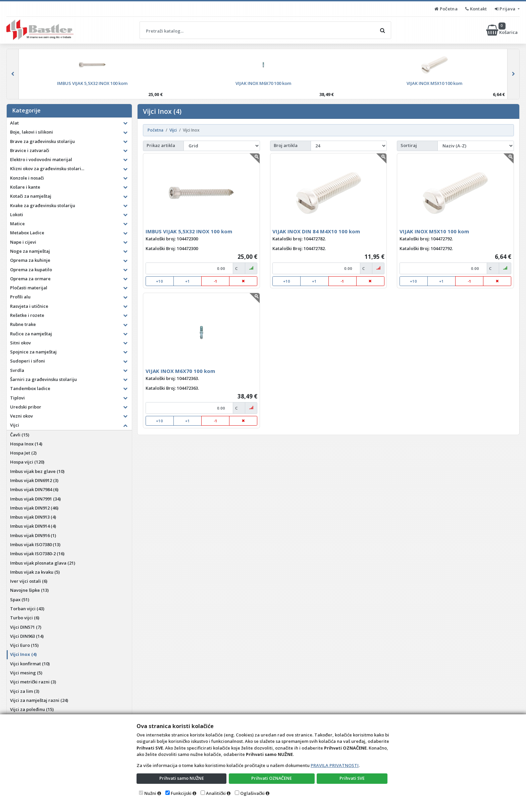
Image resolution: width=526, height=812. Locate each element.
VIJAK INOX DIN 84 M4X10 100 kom (316, 231)
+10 (160, 281)
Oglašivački (252, 793)
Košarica (502, 30)
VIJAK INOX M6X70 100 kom (180, 371)
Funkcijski (181, 793)
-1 (216, 281)
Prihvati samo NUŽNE (181, 778)
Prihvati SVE (352, 778)
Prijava (506, 9)
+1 (188, 281)
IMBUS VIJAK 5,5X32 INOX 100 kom (189, 231)
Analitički (216, 793)
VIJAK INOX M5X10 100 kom (434, 231)
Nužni (150, 793)
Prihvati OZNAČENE (272, 778)
